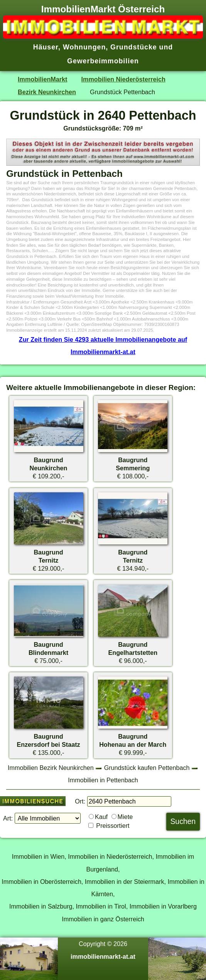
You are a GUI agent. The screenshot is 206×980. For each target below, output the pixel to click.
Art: (8, 818)
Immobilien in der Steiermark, (125, 882)
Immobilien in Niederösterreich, (111, 856)
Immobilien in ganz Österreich (103, 919)
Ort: (80, 801)
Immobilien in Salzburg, (42, 906)
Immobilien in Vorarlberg (163, 906)
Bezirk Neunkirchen (47, 92)
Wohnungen (84, 47)
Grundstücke (134, 47)
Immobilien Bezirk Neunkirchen (51, 768)
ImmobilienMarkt (42, 79)
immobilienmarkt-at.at (103, 956)
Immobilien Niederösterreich (123, 79)
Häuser (46, 47)
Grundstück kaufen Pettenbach (147, 768)
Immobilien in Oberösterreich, (42, 882)
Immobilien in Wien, (39, 856)
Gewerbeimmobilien (103, 61)
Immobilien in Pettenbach (103, 780)
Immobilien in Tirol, (102, 906)
